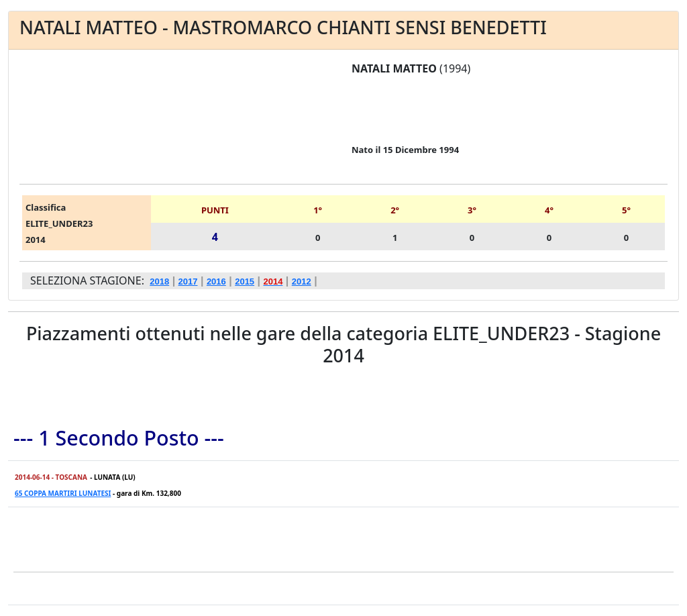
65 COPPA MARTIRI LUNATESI (63, 493)
